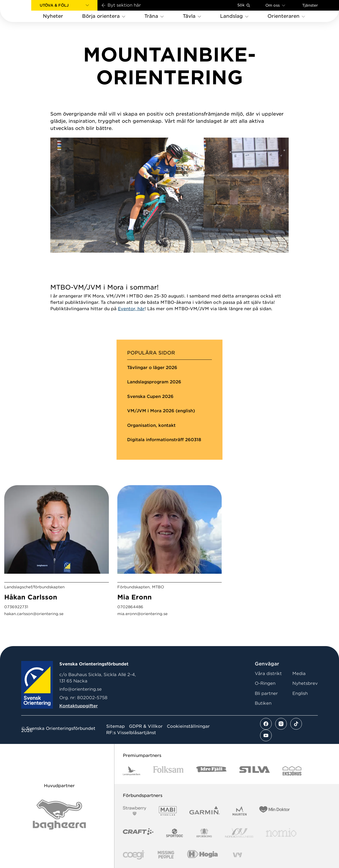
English (300, 693)
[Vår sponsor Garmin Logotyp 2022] (205, 811)
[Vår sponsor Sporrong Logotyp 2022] (204, 833)
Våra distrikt (268, 674)
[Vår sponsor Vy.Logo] (237, 855)
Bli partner (266, 693)
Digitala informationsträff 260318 (164, 440)
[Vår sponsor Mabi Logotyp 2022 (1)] (168, 811)
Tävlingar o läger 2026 (152, 368)
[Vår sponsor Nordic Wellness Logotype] (239, 833)
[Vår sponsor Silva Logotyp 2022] (255, 771)
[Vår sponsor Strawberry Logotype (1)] (135, 811)
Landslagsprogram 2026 (154, 382)
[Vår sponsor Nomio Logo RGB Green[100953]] (281, 833)
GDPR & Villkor (146, 726)
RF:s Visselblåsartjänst (131, 733)
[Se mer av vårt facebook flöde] (266, 724)
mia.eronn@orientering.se (142, 614)
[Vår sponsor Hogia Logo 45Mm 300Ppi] (202, 855)
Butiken (263, 703)
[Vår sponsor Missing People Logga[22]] (166, 855)
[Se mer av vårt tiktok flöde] (296, 724)
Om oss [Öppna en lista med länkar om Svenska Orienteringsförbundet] (275, 5)
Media (299, 674)
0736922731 (16, 607)
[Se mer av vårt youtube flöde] (266, 735)
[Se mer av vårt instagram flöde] (281, 724)
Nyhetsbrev (305, 683)
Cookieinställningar (188, 726)
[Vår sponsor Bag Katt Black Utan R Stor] (59, 815)
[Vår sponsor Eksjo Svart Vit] (292, 771)
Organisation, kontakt (151, 425)
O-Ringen (265, 683)
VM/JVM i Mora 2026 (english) (161, 411)
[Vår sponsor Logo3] (134, 855)
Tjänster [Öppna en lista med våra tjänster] (310, 5)
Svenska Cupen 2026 (150, 396)
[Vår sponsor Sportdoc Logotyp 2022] (175, 833)
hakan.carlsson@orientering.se (34, 614)
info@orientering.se (81, 689)
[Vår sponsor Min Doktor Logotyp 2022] (275, 811)
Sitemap (115, 726)
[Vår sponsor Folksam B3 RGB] (168, 771)
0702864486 (130, 607)
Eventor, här (131, 309)
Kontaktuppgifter (79, 706)
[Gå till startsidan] (24, 11)
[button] (64, 5)
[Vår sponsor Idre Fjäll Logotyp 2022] (211, 771)
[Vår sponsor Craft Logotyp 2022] (138, 833)
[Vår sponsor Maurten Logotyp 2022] (240, 811)
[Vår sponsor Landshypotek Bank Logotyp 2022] (132, 771)
